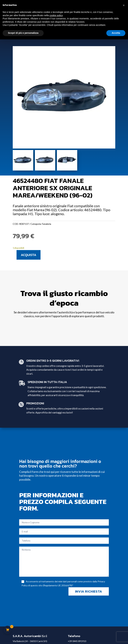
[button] (124, 5)
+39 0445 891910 (77, 641)
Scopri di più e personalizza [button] (23, 33)
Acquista (29, 255)
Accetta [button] (116, 33)
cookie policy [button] (56, 15)
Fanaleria (47, 224)
